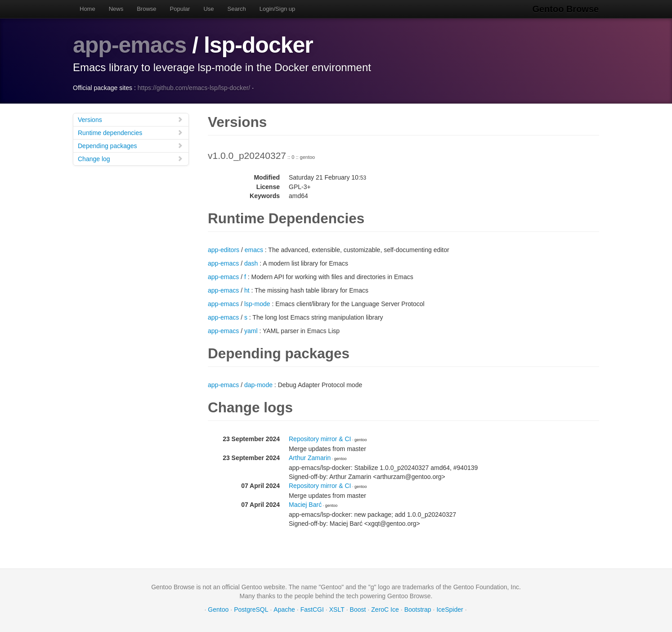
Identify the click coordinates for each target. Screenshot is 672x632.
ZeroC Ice (385, 609)
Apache (284, 609)
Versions (130, 120)
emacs (254, 250)
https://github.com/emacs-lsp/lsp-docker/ (194, 88)
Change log (130, 159)
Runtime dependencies (130, 133)
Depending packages (130, 146)
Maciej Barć (305, 505)
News (116, 9)
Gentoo (218, 609)
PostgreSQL (251, 609)
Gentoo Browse (566, 9)
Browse (146, 9)
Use (208, 9)
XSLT (337, 609)
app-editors (224, 250)
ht (247, 290)
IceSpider (450, 609)
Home (87, 9)
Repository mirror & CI (320, 439)
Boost (358, 609)
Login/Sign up (278, 9)
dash (251, 263)
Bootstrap (418, 609)
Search (237, 9)
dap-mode (258, 385)
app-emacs (130, 45)
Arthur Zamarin (310, 458)
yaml (251, 331)
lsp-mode (257, 304)
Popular (180, 9)
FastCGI (312, 609)
